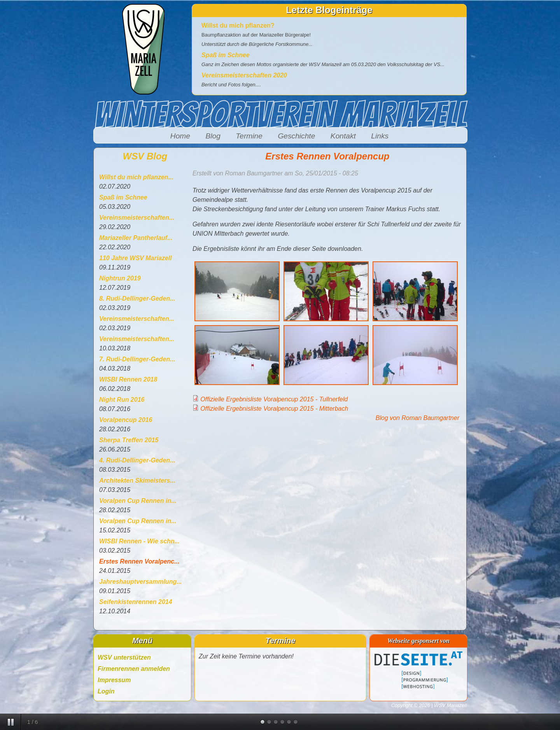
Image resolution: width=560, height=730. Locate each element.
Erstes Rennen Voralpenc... (139, 561)
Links (380, 136)
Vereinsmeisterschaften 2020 (244, 75)
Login (106, 691)
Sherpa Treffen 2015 (129, 440)
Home (180, 136)
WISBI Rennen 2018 (128, 379)
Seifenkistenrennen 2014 (136, 602)
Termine (249, 136)
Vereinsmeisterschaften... (137, 218)
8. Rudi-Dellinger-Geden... (137, 298)
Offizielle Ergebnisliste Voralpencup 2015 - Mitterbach (274, 409)
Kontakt (343, 136)
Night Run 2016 (122, 400)
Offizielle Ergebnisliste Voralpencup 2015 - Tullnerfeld (274, 399)
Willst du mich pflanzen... (136, 177)
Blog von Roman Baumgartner (417, 418)
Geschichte (296, 136)
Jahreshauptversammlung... (141, 582)
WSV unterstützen (124, 657)
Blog (213, 136)
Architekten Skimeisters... (137, 481)
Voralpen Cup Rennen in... (138, 501)
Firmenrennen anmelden (134, 669)
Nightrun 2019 (120, 278)
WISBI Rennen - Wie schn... (139, 541)
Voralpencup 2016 (126, 420)
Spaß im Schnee (226, 55)
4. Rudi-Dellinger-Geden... (137, 460)
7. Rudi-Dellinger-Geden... (137, 359)
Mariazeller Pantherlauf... (136, 238)
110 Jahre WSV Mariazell (136, 258)
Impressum (114, 680)
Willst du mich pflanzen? (238, 25)
